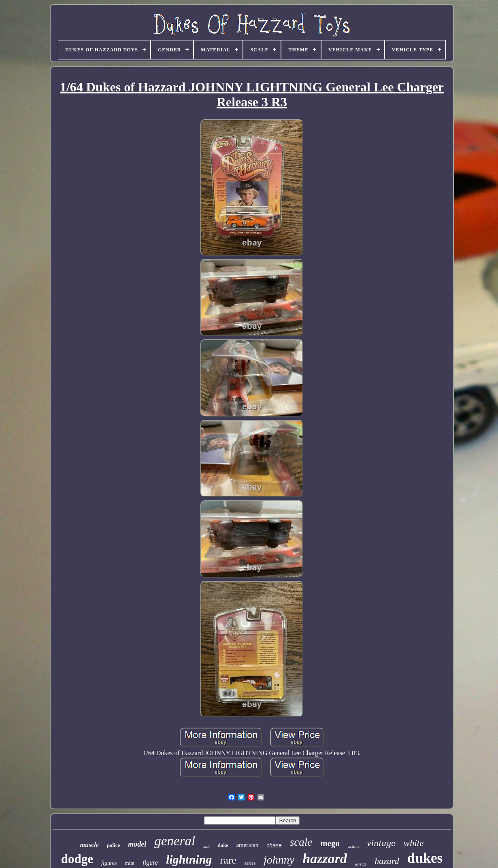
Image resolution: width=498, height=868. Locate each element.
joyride (361, 864)
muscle (89, 845)
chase (274, 845)
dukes (425, 858)
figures (109, 863)
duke (223, 845)
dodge (77, 859)
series (250, 863)
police (114, 845)
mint (130, 863)
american (247, 845)
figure (150, 863)
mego (330, 843)
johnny (279, 860)
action (353, 846)
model (137, 844)
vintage (381, 843)
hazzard (325, 858)
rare (228, 860)
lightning (189, 859)
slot (206, 846)
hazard (387, 861)
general (175, 841)
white (414, 843)
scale (301, 842)
